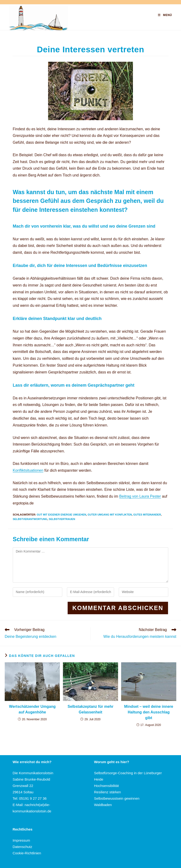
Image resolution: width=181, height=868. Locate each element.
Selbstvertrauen (62, 519)
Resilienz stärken (107, 792)
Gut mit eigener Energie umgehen (62, 515)
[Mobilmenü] (165, 15)
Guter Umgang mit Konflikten (110, 515)
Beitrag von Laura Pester (140, 496)
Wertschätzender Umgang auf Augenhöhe (32, 709)
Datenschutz (22, 847)
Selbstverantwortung (30, 519)
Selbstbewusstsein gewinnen (117, 798)
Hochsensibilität (106, 786)
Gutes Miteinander (147, 515)
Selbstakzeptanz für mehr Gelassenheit (90, 709)
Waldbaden (103, 805)
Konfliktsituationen (28, 470)
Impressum (21, 840)
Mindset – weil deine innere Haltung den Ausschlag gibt (149, 712)
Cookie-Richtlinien (27, 853)
